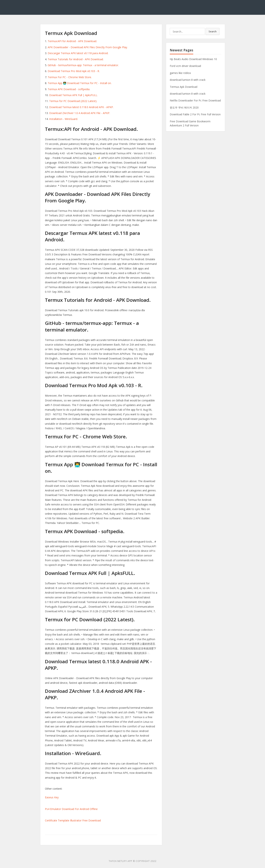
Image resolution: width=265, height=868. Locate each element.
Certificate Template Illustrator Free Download (73, 820)
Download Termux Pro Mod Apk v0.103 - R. (74, 71)
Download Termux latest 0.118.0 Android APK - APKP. (81, 107)
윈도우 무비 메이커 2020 (184, 107)
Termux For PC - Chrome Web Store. (70, 77)
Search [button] (213, 31)
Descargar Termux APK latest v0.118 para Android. (78, 53)
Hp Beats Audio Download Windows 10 (193, 59)
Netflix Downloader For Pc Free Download (195, 100)
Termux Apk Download (184, 87)
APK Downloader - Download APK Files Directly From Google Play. (88, 47)
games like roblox (180, 73)
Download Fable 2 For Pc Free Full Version (195, 114)
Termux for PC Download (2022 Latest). (73, 101)
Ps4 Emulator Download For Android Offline (71, 809)
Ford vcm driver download (185, 66)
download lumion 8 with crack (188, 80)
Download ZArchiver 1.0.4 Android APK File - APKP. (80, 113)
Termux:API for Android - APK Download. (72, 41)
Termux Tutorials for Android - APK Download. (76, 59)
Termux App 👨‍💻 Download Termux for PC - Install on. (80, 83)
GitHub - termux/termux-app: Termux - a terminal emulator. (83, 65)
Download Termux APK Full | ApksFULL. (73, 95)
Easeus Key (52, 797)
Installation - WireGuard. (64, 119)
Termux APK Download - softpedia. (69, 89)
